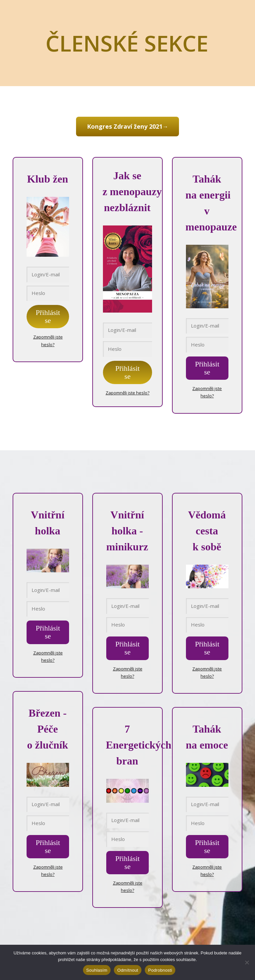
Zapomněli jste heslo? (127, 392)
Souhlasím (97, 970)
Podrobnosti (160, 970)
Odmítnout (128, 970)
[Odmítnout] (247, 962)
